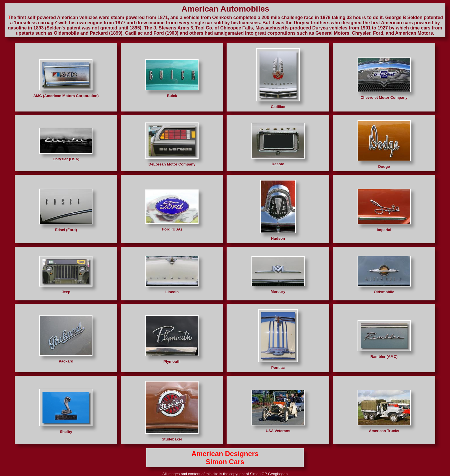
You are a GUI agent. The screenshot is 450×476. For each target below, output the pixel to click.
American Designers (225, 454)
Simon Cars (225, 462)
